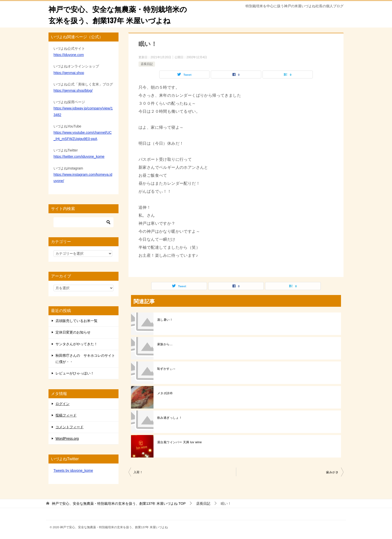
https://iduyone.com (69, 55)
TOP (119, 503)
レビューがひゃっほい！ (75, 373)
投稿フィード (66, 415)
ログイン (62, 404)
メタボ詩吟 (165, 393)
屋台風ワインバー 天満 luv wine (179, 442)
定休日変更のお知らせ (73, 332)
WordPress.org (67, 438)
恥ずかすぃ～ (166, 369)
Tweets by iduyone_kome (73, 470)
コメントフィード (69, 427)
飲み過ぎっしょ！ (170, 418)
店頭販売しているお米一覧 (76, 321)
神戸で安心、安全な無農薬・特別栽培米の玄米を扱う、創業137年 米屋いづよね (120, 14)
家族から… (165, 344)
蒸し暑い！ (165, 320)
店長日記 (147, 64)
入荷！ (138, 472)
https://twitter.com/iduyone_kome (79, 156)
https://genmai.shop (69, 73)
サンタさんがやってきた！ (76, 344)
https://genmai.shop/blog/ (73, 90)
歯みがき (332, 472)
